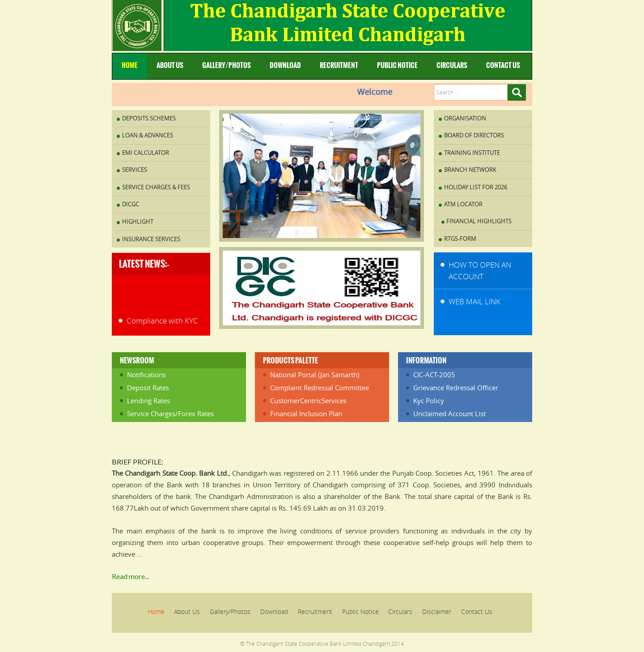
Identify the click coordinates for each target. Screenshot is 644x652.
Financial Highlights (479, 221)
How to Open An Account (480, 271)
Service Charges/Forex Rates (170, 413)
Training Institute (472, 153)
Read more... (130, 576)
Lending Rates (148, 401)
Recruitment (339, 65)
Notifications (146, 375)
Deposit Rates (148, 388)
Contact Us (503, 65)
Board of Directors (474, 135)
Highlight (138, 222)
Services (135, 170)
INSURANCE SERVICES (151, 239)
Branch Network (470, 170)
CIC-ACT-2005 (434, 375)
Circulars (452, 65)
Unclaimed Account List (449, 413)
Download (285, 65)
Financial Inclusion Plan (306, 413)
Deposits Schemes (149, 118)
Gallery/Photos (227, 65)
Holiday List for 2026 (476, 187)
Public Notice (397, 65)
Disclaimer (437, 612)
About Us (170, 65)
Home (130, 65)
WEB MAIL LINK (475, 301)
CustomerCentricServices (308, 401)
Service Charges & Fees (156, 187)
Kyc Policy (429, 401)
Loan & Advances (148, 135)
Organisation (465, 118)
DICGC (131, 204)
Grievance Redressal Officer (456, 388)
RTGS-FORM (460, 239)
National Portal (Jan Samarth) (315, 375)
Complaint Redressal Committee (320, 388)
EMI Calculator (146, 153)
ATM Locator (463, 204)
